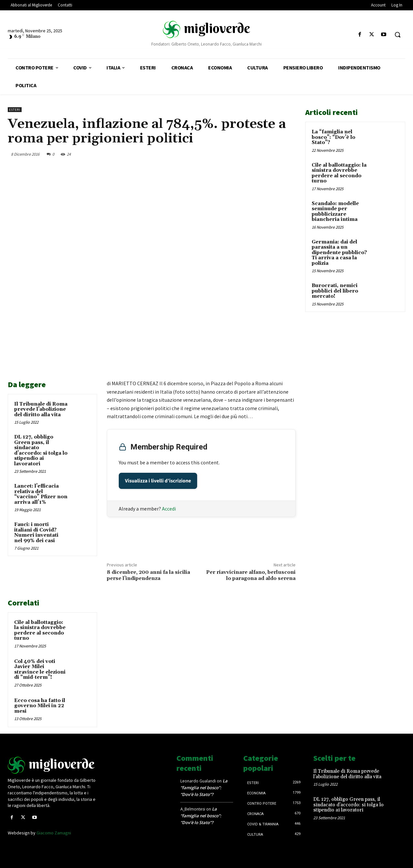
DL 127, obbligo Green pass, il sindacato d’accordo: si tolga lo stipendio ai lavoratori (41, 450)
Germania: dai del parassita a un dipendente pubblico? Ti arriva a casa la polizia (339, 253)
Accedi (169, 509)
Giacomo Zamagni (54, 833)
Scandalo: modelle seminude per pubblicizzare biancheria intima (335, 212)
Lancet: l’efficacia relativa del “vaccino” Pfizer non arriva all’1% (41, 494)
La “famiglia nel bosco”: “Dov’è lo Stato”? (333, 137)
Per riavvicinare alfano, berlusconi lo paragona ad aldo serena (251, 575)
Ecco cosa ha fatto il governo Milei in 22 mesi (40, 706)
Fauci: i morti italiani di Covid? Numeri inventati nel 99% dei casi (36, 533)
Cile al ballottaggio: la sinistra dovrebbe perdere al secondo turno (40, 630)
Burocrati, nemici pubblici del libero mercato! (335, 291)
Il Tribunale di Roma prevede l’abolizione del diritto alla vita (41, 409)
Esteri (15, 110)
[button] (398, 35)
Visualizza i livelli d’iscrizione (158, 481)
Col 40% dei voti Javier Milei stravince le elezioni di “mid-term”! (40, 670)
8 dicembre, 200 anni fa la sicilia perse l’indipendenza (148, 575)
